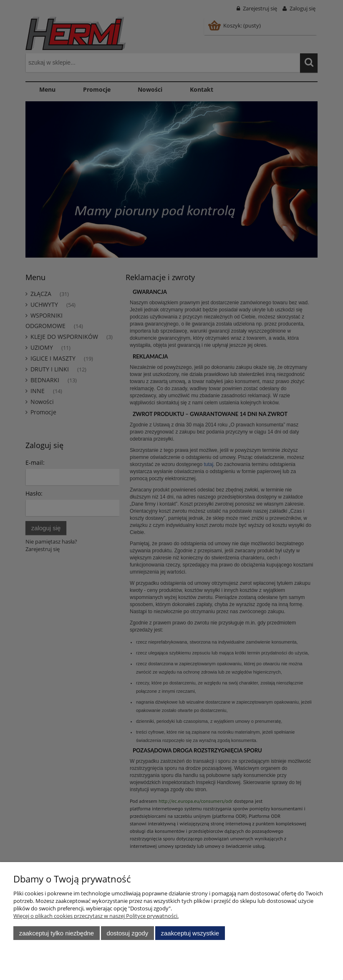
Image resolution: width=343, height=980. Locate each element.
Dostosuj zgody (127, 933)
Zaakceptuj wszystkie (190, 933)
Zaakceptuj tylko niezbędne (57, 933)
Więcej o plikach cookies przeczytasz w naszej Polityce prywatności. (96, 916)
